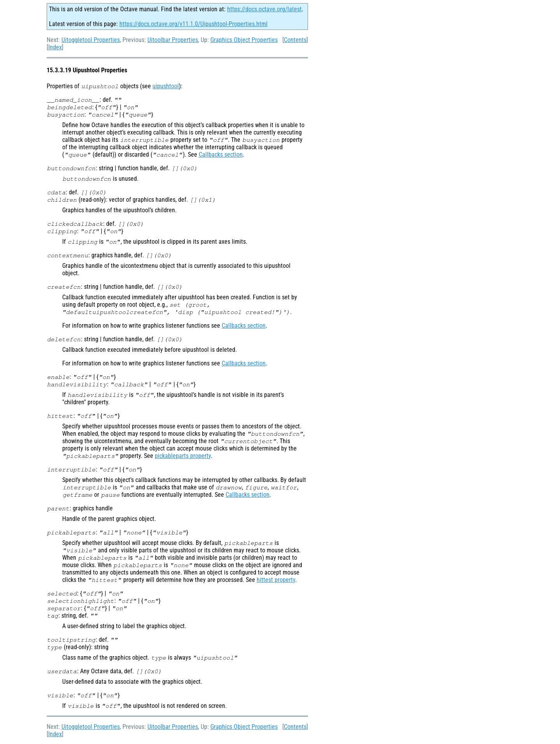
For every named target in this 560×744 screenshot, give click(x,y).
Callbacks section (221, 155)
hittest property (276, 580)
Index (55, 47)
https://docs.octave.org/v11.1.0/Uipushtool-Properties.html (193, 24)
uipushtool (166, 86)
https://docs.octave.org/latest (264, 9)
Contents (295, 40)
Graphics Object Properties (244, 40)
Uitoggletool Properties (91, 40)
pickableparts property (183, 456)
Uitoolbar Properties (173, 40)
